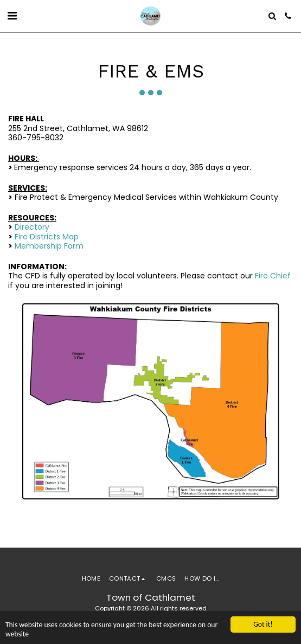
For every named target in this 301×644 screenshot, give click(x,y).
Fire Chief (273, 276)
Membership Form (49, 246)
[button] (12, 16)
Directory (32, 227)
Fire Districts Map (47, 237)
